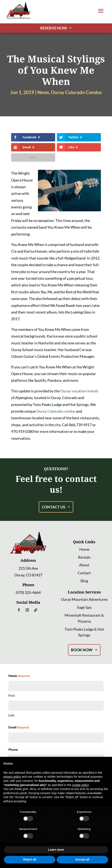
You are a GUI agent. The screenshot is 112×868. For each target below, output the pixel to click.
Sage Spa (84, 607)
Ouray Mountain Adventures (84, 599)
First (12, 695)
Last (11, 715)
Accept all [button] (82, 859)
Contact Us (53, 507)
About (84, 565)
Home (84, 549)
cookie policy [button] (80, 785)
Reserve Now (54, 28)
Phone (13, 749)
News (43, 92)
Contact (84, 573)
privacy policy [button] (12, 777)
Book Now (82, 650)
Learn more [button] (56, 850)
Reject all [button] (30, 859)
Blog (84, 581)
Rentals (84, 557)
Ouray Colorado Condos (76, 92)
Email (19, 727)
